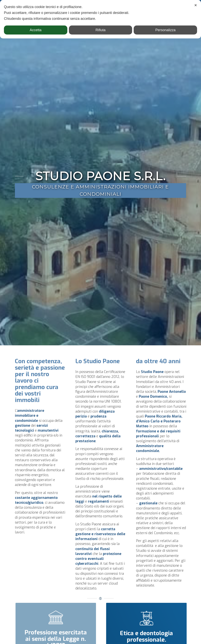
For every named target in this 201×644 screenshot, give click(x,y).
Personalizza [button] (165, 30)
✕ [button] (196, 5)
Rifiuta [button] (100, 30)
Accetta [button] (36, 30)
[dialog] (100, 19)
